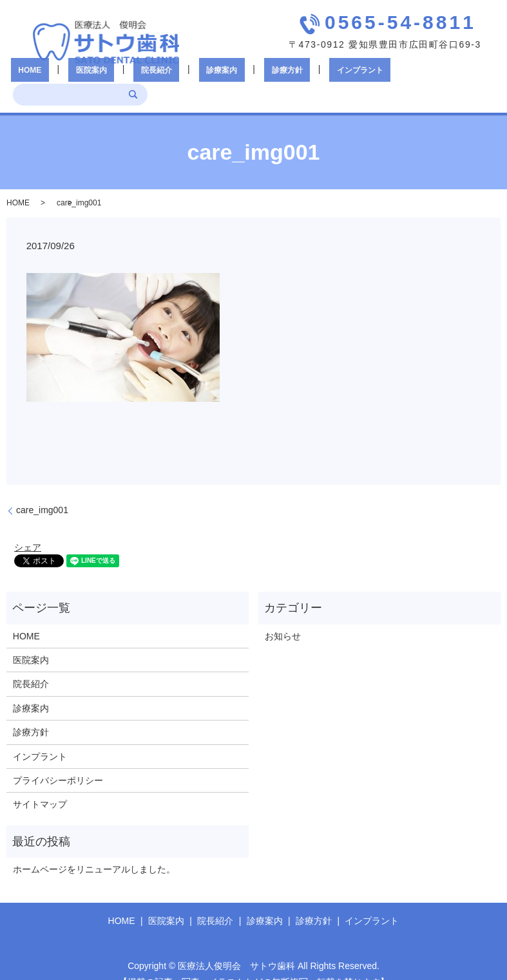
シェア (28, 529)
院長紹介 (135, 77)
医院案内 (85, 77)
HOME (38, 77)
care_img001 (42, 491)
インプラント (294, 77)
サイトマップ (40, 786)
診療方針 (236, 77)
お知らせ (283, 617)
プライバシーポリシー (58, 762)
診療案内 (186, 77)
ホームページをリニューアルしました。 (94, 851)
